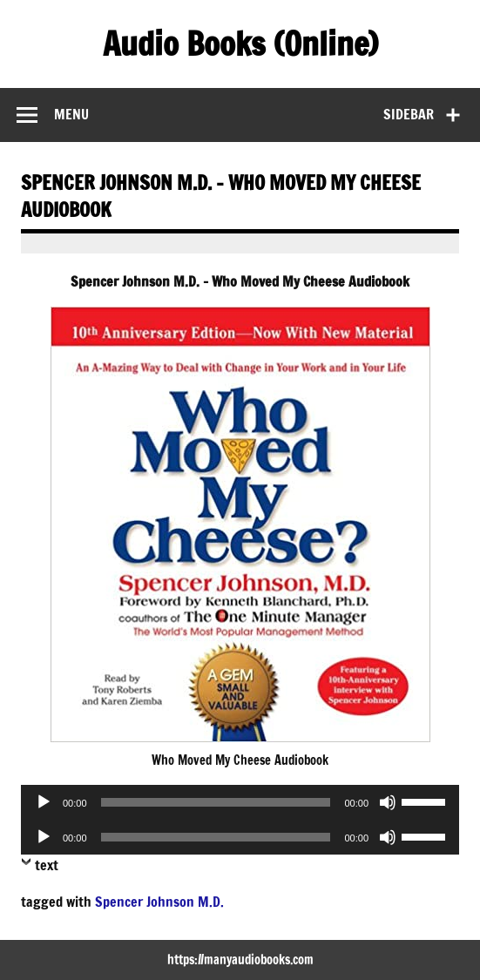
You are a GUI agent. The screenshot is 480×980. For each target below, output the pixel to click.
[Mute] (388, 802)
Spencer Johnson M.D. (159, 902)
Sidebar (409, 114)
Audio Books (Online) (240, 44)
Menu (71, 114)
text (47, 865)
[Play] (44, 802)
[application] (240, 802)
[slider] (216, 802)
